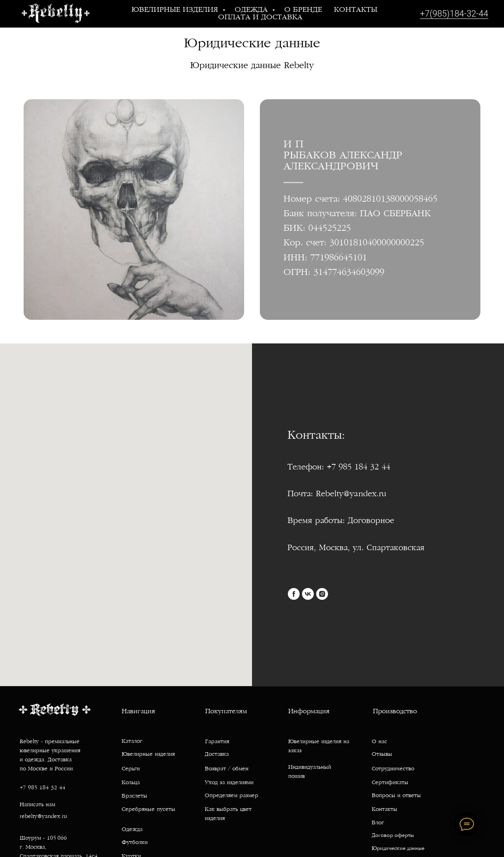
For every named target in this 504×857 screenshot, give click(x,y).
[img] (449, 710)
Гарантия (217, 752)
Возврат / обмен (227, 780)
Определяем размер (232, 806)
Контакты (356, 10)
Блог (378, 834)
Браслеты (134, 807)
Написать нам (37, 815)
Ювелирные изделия (176, 10)
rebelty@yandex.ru (43, 827)
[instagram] (322, 594)
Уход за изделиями (229, 793)
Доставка (217, 765)
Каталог (132, 752)
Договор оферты (393, 846)
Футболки (135, 853)
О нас (379, 752)
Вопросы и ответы (396, 806)
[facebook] (294, 594)
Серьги (131, 780)
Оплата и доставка (260, 18)
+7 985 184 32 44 (43, 799)
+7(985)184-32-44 (454, 14)
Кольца (131, 793)
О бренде (303, 10)
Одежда (252, 10)
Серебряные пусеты (148, 820)
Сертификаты (390, 793)
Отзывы (382, 765)
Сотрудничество (393, 780)
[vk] (308, 594)
